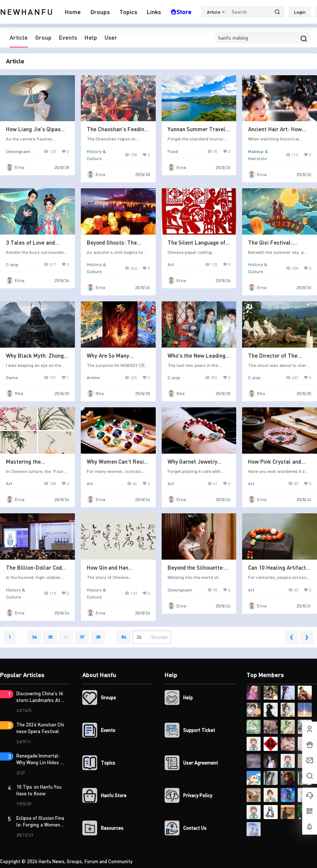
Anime (93, 377)
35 (50, 637)
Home (73, 12)
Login (300, 12)
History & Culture (96, 152)
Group (43, 37)
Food (173, 151)
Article (19, 37)
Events (68, 37)
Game (12, 377)
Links (154, 12)
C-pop (12, 264)
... (21, 635)
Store (181, 12)
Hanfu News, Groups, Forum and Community (85, 861)
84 (123, 637)
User (111, 37)
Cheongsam (18, 151)
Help (91, 37)
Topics (128, 12)
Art (171, 264)
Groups (100, 12)
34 (34, 637)
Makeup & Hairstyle (258, 152)
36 (66, 637)
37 (82, 637)
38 (98, 637)
